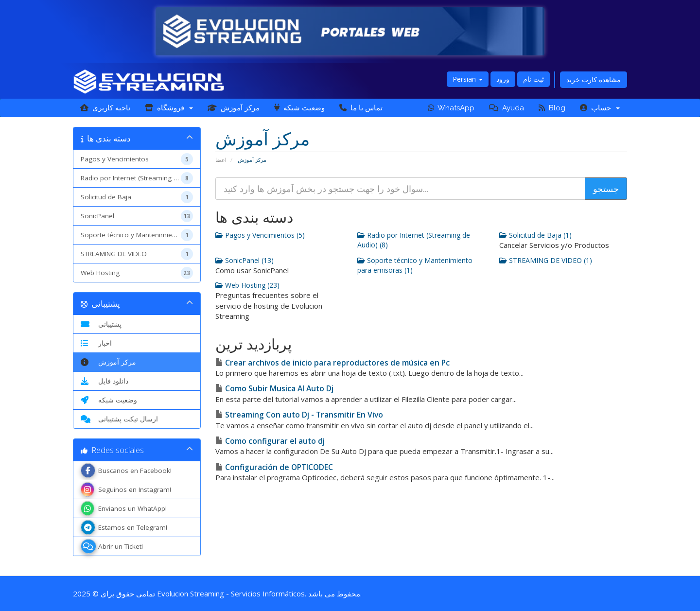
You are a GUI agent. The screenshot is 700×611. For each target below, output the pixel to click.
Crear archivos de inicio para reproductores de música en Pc (332, 363)
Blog (552, 108)
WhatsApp (451, 108)
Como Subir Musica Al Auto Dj (274, 388)
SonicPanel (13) (245, 260)
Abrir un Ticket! (112, 546)
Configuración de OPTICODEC (274, 467)
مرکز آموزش (234, 108)
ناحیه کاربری (105, 108)
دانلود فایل (105, 381)
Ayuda (507, 108)
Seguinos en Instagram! (126, 489)
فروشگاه (169, 108)
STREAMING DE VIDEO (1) (546, 260)
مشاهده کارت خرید (594, 79)
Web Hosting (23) (247, 285)
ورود (503, 79)
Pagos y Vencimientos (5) (260, 235)
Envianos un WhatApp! (124, 508)
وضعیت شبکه (299, 108)
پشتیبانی (101, 324)
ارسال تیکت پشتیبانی (119, 419)
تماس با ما (361, 108)
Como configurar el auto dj (270, 441)
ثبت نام (534, 79)
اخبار (96, 343)
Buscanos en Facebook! (126, 471)
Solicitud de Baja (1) (535, 235)
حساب (600, 108)
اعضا (221, 160)
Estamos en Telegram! (124, 527)
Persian (468, 79)
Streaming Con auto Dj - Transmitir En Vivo (299, 415)
